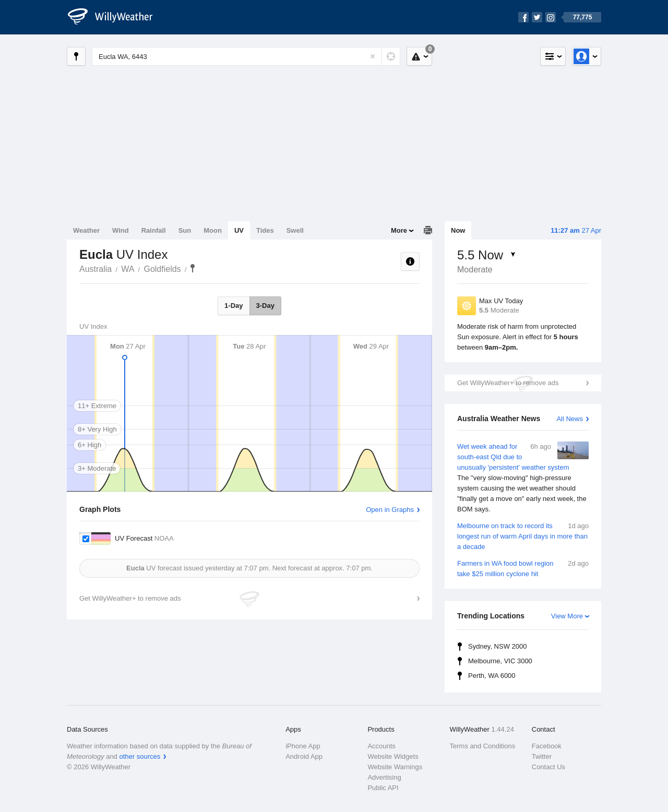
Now (458, 230)
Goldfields (162, 269)
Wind (121, 230)
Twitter (542, 756)
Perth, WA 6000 (492, 676)
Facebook (547, 746)
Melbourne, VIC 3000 (500, 661)
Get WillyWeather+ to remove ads (508, 383)
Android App (304, 756)
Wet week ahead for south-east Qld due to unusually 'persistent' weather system (523, 478)
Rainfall (154, 230)
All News (570, 419)
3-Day (265, 306)
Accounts (381, 746)
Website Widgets (393, 756)
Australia (96, 269)
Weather (86, 230)
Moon (213, 230)
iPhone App (303, 746)
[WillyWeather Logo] (116, 17)
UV (239, 230)
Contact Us (548, 767)
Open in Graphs (390, 510)
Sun (185, 230)
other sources (140, 756)
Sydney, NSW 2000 (497, 646)
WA (128, 269)
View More (567, 616)
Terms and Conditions (483, 746)
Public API (383, 788)
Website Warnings (395, 767)
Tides (265, 230)
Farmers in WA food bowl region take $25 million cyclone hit (523, 568)
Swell (295, 230)
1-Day (234, 306)
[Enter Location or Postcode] (246, 56)
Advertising (384, 777)
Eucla (193, 268)
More (399, 230)
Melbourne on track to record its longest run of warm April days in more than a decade (523, 536)
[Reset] (373, 56)
